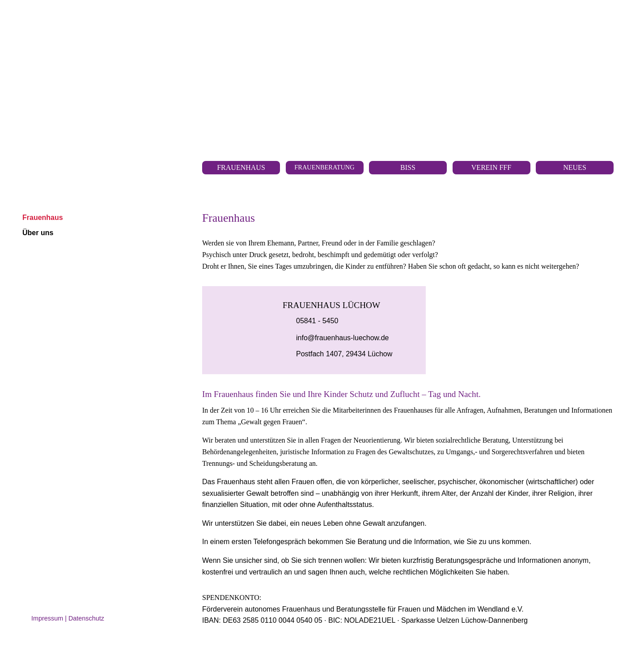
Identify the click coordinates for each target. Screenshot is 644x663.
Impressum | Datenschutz (68, 618)
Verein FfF (491, 167)
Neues (575, 167)
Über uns (38, 233)
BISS (408, 167)
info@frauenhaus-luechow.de (343, 338)
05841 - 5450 (317, 321)
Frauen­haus (241, 167)
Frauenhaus (43, 217)
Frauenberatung (324, 167)
